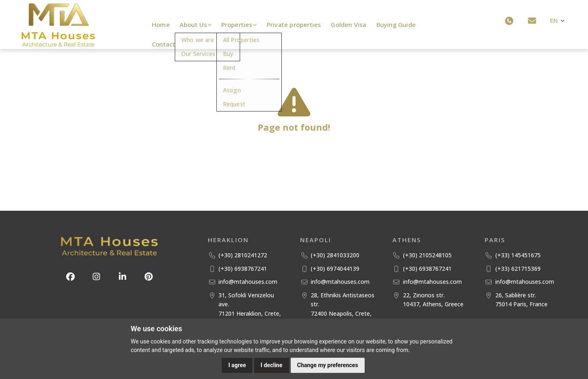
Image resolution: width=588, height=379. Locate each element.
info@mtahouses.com (248, 282)
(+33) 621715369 (518, 269)
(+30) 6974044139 (335, 269)
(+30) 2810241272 (243, 255)
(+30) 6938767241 (243, 269)
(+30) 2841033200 (335, 255)
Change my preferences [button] (328, 365)
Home (161, 25)
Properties (240, 25)
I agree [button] (237, 365)
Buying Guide (398, 25)
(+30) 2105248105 (427, 255)
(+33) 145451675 (518, 255)
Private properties (296, 25)
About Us (196, 25)
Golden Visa (350, 25)
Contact (164, 44)
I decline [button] (271, 365)
